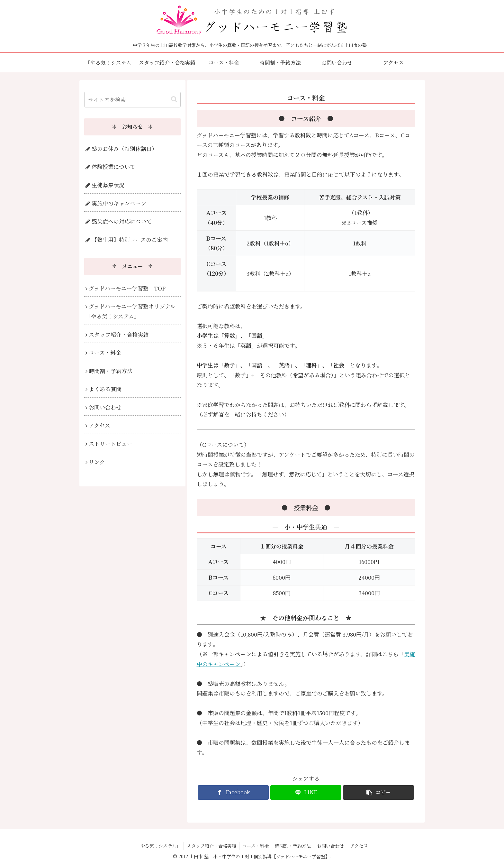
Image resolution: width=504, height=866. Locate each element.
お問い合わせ (332, 846)
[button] (378, 792)
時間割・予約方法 (293, 846)
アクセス (361, 846)
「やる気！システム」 (157, 846)
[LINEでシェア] (306, 792)
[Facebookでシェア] (233, 792)
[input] (132, 100)
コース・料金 (255, 846)
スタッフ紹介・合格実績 (211, 846)
